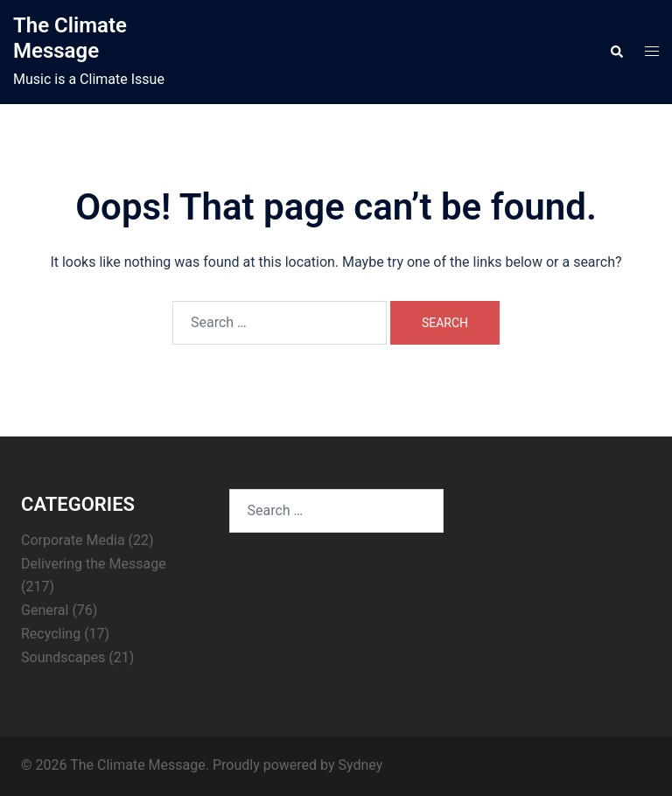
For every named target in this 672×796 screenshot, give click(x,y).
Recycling (51, 634)
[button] (616, 52)
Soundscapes (63, 657)
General (45, 610)
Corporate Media (73, 540)
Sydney (360, 765)
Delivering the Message (94, 564)
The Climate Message (70, 38)
